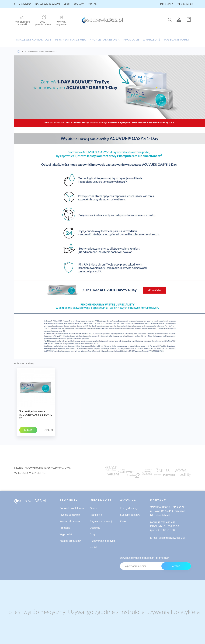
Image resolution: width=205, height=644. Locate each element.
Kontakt (94, 547)
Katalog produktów (70, 541)
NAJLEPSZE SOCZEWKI (48, 4)
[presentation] (167, 578)
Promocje (65, 528)
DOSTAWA (79, 4)
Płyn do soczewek (70, 515)
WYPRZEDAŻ (151, 40)
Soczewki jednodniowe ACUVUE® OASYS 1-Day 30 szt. (36, 415)
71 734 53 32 (185, 4)
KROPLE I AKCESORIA (105, 40)
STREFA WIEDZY (23, 4)
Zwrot (123, 521)
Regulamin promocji (101, 521)
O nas (93, 508)
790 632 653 (168, 522)
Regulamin (96, 515)
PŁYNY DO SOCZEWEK (70, 40)
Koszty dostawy (129, 508)
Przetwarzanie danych (102, 541)
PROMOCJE (131, 40)
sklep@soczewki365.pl (172, 538)
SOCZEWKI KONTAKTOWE (34, 40)
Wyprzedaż (66, 534)
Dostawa (95, 528)
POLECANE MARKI (176, 40)
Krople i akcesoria (70, 521)
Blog (92, 534)
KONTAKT (93, 4)
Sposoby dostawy (130, 515)
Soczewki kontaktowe (72, 508)
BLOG (67, 4)
